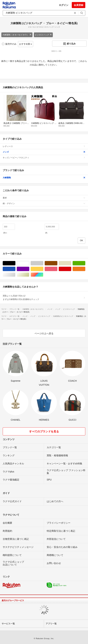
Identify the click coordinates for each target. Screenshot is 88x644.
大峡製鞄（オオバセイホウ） (17, 35)
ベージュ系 (71, 263)
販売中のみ (9, 44)
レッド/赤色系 (71, 269)
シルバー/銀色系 (15, 275)
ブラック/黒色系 (15, 263)
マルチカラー (43, 275)
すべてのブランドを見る (44, 431)
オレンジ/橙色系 (85, 269)
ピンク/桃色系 (57, 269)
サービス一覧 (8, 624)
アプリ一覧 (51, 624)
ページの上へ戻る (44, 333)
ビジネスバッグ (43, 35)
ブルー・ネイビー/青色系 (15, 269)
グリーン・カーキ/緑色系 (85, 263)
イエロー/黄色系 (43, 269)
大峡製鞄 (44, 178)
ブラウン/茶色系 (57, 263)
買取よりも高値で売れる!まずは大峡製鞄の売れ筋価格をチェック (44, 297)
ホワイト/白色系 (29, 263)
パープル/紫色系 (29, 269)
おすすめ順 (26, 44)
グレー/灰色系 (43, 263)
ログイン (64, 5)
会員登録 (79, 5)
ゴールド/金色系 (29, 275)
